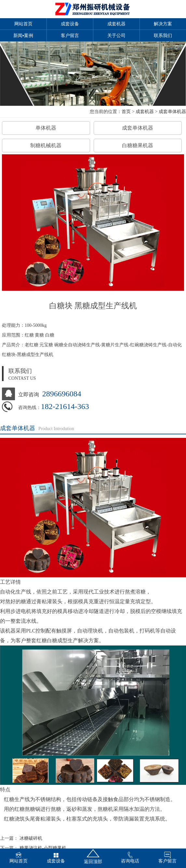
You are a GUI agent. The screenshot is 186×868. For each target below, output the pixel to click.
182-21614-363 (65, 406)
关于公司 (116, 36)
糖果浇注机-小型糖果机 (43, 848)
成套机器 (116, 24)
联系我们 (163, 36)
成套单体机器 (172, 112)
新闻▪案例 (23, 36)
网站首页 (23, 24)
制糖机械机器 (46, 145)
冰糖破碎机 (31, 838)
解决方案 (163, 24)
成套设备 (70, 24)
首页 (126, 112)
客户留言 (70, 36)
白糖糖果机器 (138, 145)
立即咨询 (29, 395)
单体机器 (46, 128)
